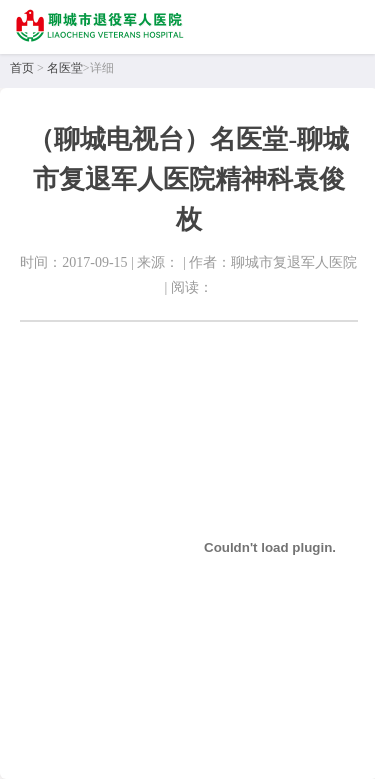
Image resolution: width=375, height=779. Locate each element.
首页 (22, 68)
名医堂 (65, 68)
